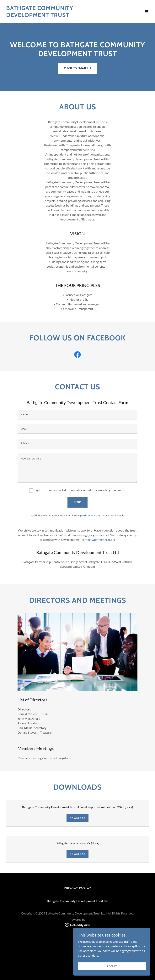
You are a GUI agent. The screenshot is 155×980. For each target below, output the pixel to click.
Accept (112, 966)
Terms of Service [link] (110, 515)
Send (78, 502)
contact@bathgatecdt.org (98, 540)
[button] (147, 12)
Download (77, 818)
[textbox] (77, 415)
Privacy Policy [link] (90, 515)
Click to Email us (78, 68)
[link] (56, 16)
